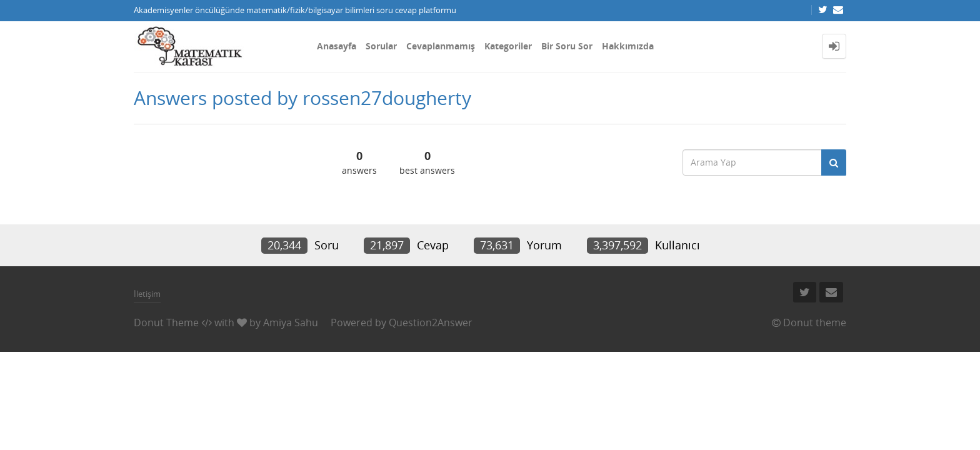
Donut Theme (166, 322)
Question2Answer (431, 322)
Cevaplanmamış (441, 46)
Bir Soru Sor (567, 46)
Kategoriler (508, 46)
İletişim (147, 294)
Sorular (381, 46)
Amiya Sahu (291, 322)
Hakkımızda (628, 46)
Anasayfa (337, 46)
